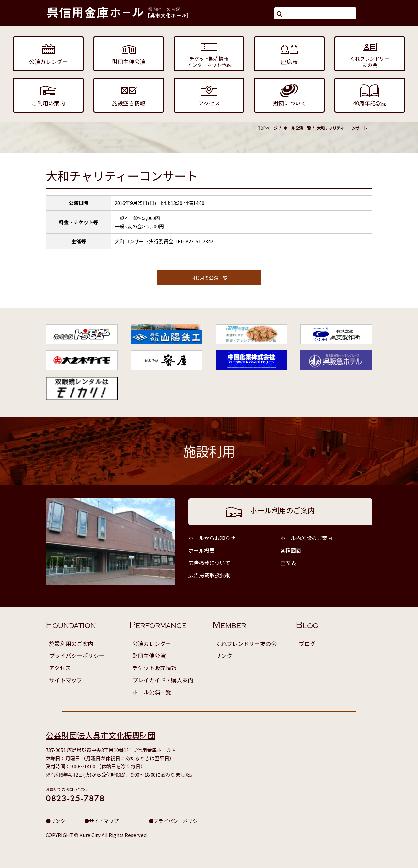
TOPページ (268, 128)
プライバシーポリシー (77, 656)
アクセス (60, 668)
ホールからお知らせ (212, 538)
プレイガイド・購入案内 (163, 680)
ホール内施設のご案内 (306, 538)
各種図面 (291, 550)
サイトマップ (66, 680)
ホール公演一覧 (297, 128)
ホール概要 (201, 550)
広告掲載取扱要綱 (209, 575)
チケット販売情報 (154, 668)
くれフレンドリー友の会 (246, 643)
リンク (224, 656)
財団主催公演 (149, 656)
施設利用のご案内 (71, 643)
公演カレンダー (152, 643)
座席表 (288, 563)
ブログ (307, 643)
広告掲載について (209, 563)
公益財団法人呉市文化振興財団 (101, 735)
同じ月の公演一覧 (209, 278)
